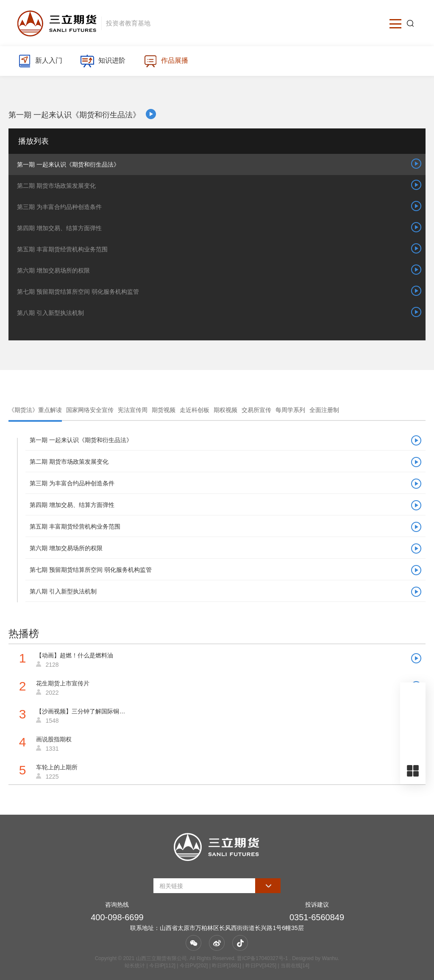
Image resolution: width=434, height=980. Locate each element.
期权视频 (225, 410)
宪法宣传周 (133, 410)
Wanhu (330, 958)
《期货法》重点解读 (35, 410)
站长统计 (135, 966)
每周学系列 (290, 410)
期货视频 (164, 410)
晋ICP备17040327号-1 (262, 958)
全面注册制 (324, 410)
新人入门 (40, 61)
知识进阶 (103, 61)
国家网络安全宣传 (90, 410)
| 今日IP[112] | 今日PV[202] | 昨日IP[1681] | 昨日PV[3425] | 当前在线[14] (227, 966)
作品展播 (166, 61)
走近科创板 (195, 410)
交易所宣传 (256, 410)
